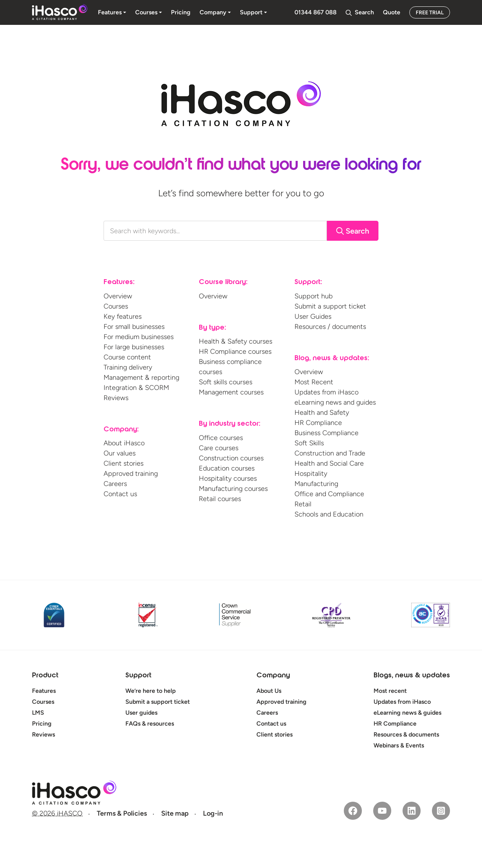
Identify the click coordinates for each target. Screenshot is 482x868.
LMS (38, 713)
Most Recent (314, 382)
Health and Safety (322, 413)
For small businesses (134, 327)
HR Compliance (318, 423)
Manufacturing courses (233, 489)
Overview (118, 296)
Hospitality (311, 474)
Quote (392, 12)
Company (273, 676)
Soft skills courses (226, 382)
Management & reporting (141, 377)
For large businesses (134, 347)
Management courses (231, 392)
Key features (123, 316)
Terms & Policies (122, 813)
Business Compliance (326, 433)
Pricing (42, 724)
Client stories (124, 463)
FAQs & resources (150, 724)
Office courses (221, 438)
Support (138, 676)
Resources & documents (406, 734)
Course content (127, 357)
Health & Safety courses (236, 341)
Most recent (390, 691)
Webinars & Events (399, 745)
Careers (115, 484)
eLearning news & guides (407, 713)
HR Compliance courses (235, 351)
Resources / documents (330, 327)
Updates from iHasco (326, 392)
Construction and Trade (330, 453)
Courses (116, 306)
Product (45, 676)
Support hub (313, 296)
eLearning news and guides (335, 402)
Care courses (219, 448)
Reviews (116, 398)
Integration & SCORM (136, 388)
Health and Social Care (329, 463)
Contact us (120, 494)
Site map (175, 813)
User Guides (313, 316)
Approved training (131, 474)
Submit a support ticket (330, 306)
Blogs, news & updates (412, 676)
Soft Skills (309, 443)
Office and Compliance (329, 494)
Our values (120, 453)
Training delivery (128, 367)
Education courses (227, 468)
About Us (269, 691)
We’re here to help (151, 691)
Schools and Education (329, 514)
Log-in (213, 813)
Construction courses (231, 458)
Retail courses (220, 499)
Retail (303, 504)
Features (44, 691)
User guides (141, 713)
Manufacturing (316, 484)
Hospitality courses (228, 478)
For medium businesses (139, 337)
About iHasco (124, 443)
